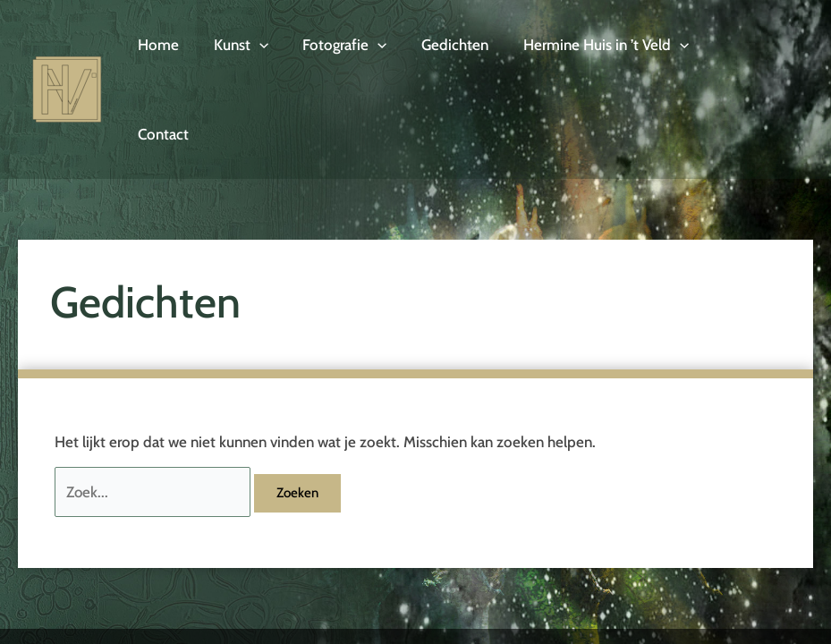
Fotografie (335, 50)
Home (157, 50)
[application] (253, 50)
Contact (727, 50)
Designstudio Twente (749, 618)
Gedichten (441, 50)
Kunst (235, 50)
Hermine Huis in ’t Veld (587, 50)
